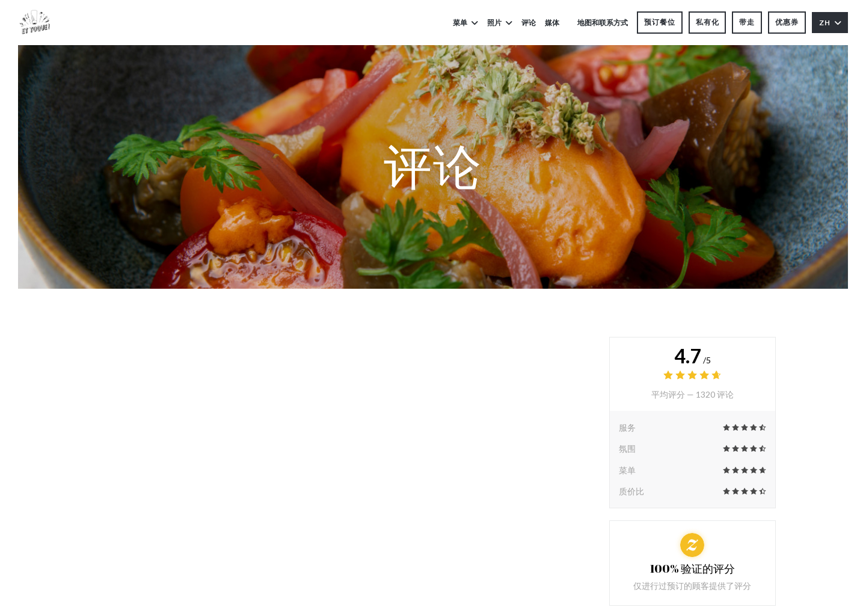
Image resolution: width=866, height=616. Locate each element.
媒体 (552, 23)
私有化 (708, 22)
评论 (529, 23)
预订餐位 (660, 22)
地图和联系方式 (603, 23)
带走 (747, 22)
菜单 (465, 23)
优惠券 (787, 22)
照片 (500, 23)
